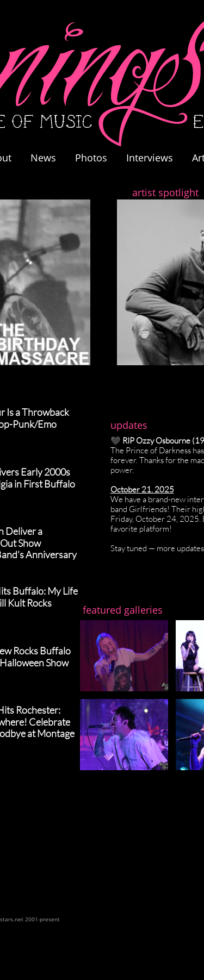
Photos (97, 158)
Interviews (150, 158)
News (43, 158)
